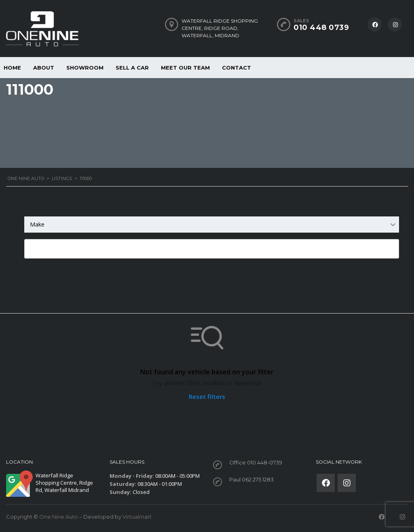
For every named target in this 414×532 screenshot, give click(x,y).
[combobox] (212, 225)
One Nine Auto (59, 517)
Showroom (85, 68)
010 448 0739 (321, 28)
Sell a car (132, 68)
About (44, 68)
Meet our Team (185, 68)
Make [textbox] (37, 224)
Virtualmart (137, 517)
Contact (237, 68)
